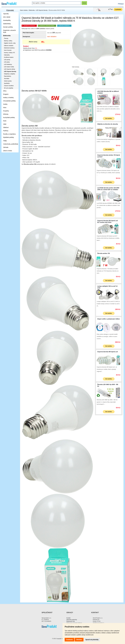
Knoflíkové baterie (9, 57)
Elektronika (32, 10)
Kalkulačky (7, 55)
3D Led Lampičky (9, 88)
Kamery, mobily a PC (9, 53)
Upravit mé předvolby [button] (92, 640)
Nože (5, 121)
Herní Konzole (8, 50)
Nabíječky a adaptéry (10, 74)
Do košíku (109, 118)
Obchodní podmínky (72, 620)
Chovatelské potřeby (9, 101)
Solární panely (8, 81)
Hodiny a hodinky (8, 98)
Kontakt (68, 618)
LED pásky (7, 62)
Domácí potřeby (8, 27)
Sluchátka (7, 79)
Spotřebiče (7, 83)
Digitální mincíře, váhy (10, 43)
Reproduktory (8, 76)
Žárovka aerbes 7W (104, 253)
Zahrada (6, 147)
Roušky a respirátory (9, 134)
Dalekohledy (7, 24)
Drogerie (6, 94)
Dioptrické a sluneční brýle (10, 31)
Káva (5, 108)
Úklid (5, 124)
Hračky (5, 104)
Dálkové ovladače (9, 46)
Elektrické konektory (9, 48)
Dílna (5, 91)
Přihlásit (121, 4)
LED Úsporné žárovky (42, 10)
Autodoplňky (7, 20)
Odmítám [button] (79, 640)
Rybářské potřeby (9, 137)
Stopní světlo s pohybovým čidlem (108, 319)
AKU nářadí (7, 17)
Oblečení (6, 127)
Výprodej (10, 10)
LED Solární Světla (9, 67)
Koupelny (6, 111)
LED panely (7, 60)
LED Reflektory (8, 64)
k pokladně (118, 9)
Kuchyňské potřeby (9, 117)
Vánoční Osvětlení (9, 86)
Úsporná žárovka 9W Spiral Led (107, 352)
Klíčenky (6, 114)
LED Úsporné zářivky (10, 69)
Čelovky (6, 38)
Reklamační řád (71, 621)
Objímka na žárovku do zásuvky (108, 124)
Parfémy (6, 131)
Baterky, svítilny (8, 41)
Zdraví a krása (8, 151)
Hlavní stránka (24, 10)
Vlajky (5, 141)
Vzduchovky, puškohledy (11, 144)
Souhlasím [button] (69, 640)
